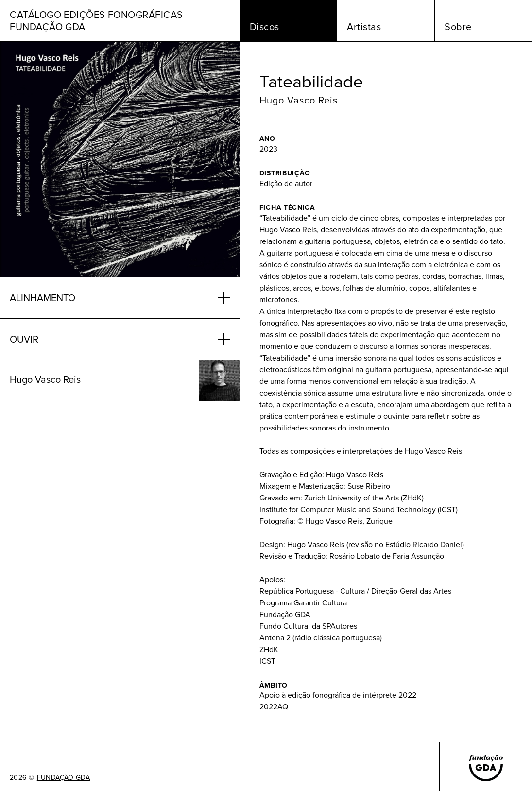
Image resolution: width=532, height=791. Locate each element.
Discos (265, 27)
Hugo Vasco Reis (299, 100)
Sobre (458, 27)
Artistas (364, 27)
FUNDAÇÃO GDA (63, 778)
